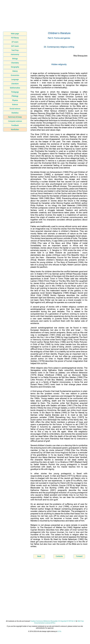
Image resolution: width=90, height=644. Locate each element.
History (15, 71)
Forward (79, 556)
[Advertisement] (45, 16)
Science (15, 104)
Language (15, 79)
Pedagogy (15, 92)
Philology (15, 96)
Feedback (15, 125)
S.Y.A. (59, 631)
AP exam (15, 42)
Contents (59, 556)
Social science (15, 109)
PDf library (15, 38)
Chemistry (15, 63)
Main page (15, 34)
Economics (15, 75)
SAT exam (15, 46)
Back (39, 556)
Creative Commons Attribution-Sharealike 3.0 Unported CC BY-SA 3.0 (53, 621)
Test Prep (15, 50)
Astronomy (15, 54)
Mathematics (15, 88)
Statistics (15, 113)
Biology (15, 59)
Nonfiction (15, 129)
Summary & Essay (15, 117)
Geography (15, 67)
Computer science (15, 121)
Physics (15, 100)
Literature (15, 84)
